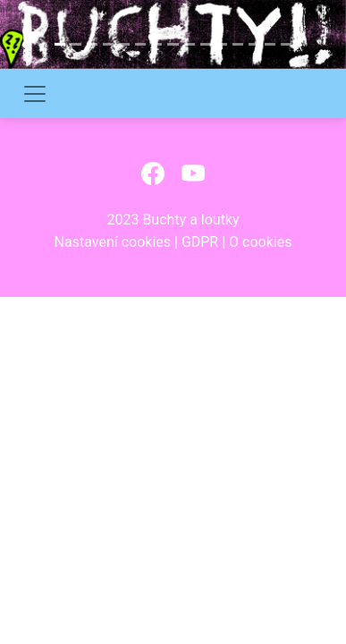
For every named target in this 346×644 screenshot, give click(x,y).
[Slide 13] (254, 44)
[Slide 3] (92, 44)
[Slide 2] (76, 44)
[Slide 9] (190, 44)
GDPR (200, 242)
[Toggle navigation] (35, 94)
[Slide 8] (173, 44)
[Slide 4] (108, 44)
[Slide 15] (286, 44)
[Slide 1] (60, 44)
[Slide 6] (140, 44)
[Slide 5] (124, 44)
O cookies (260, 242)
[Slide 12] (238, 44)
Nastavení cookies (113, 242)
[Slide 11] (222, 44)
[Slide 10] (206, 44)
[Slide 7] (156, 44)
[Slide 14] (270, 44)
